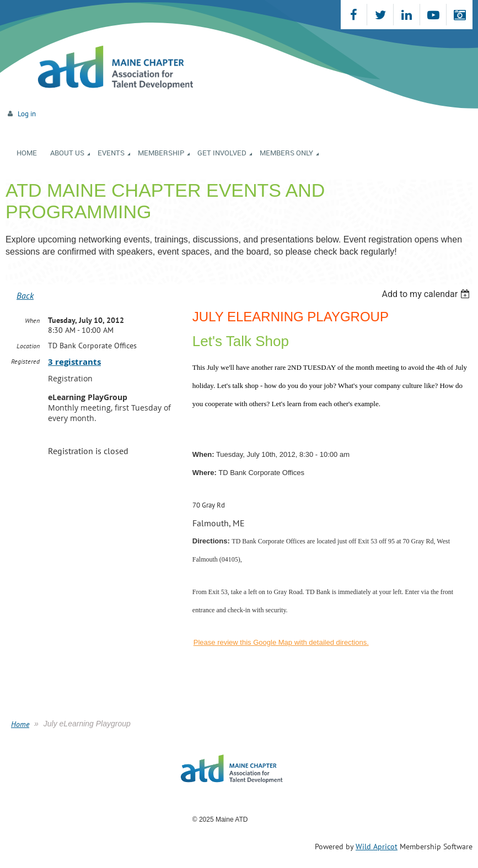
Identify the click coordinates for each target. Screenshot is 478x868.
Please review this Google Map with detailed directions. (281, 642)
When (32, 320)
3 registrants (74, 362)
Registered (25, 361)
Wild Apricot (377, 847)
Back (25, 295)
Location (28, 346)
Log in (27, 114)
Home (20, 724)
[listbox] (427, 294)
